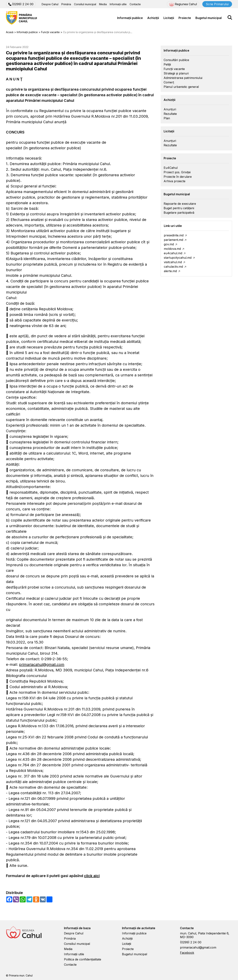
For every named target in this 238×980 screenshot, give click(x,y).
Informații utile (118, 4)
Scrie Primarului (217, 4)
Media (103, 4)
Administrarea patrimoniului (183, 78)
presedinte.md (174, 235)
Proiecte (185, 18)
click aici (92, 876)
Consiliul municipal (85, 4)
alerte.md (170, 271)
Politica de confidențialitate (83, 959)
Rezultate (170, 114)
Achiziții (153, 18)
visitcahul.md (173, 262)
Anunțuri (170, 109)
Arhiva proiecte (175, 181)
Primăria (66, 4)
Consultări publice (176, 60)
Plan (167, 118)
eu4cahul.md (173, 253)
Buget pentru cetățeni (179, 208)
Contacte (135, 4)
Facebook (187, 953)
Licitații (169, 18)
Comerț (169, 82)
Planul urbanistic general (181, 87)
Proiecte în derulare (178, 177)
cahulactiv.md (173, 267)
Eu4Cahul (171, 168)
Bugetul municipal (209, 18)
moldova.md (172, 249)
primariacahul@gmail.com (42, 665)
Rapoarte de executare (180, 204)
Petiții (167, 64)
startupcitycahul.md (178, 258)
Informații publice (130, 18)
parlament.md (173, 240)
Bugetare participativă (179, 213)
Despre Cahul (50, 4)
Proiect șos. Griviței (177, 172)
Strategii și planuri (176, 73)
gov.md (169, 244)
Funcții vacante (174, 69)
